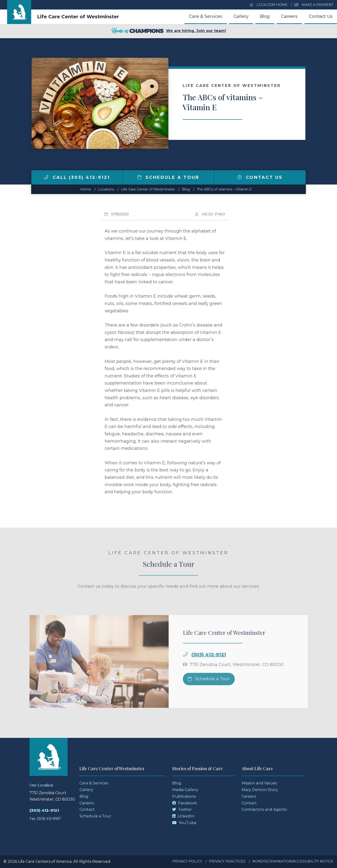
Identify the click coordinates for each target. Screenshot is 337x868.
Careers (289, 16)
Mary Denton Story (260, 790)
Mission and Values (259, 783)
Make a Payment (314, 5)
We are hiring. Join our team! (169, 31)
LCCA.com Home (269, 5)
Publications (184, 796)
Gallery (241, 16)
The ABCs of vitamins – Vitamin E (224, 189)
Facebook (185, 803)
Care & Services (206, 16)
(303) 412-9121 (209, 663)
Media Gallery (185, 790)
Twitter (182, 809)
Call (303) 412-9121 (77, 177)
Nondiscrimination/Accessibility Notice (293, 861)
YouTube (184, 823)
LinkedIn (183, 816)
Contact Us (321, 16)
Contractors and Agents (264, 809)
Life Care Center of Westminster (78, 17)
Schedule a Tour (168, 177)
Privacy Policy (187, 861)
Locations (106, 189)
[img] (46, 177)
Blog (265, 16)
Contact (87, 809)
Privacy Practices (227, 861)
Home (86, 189)
